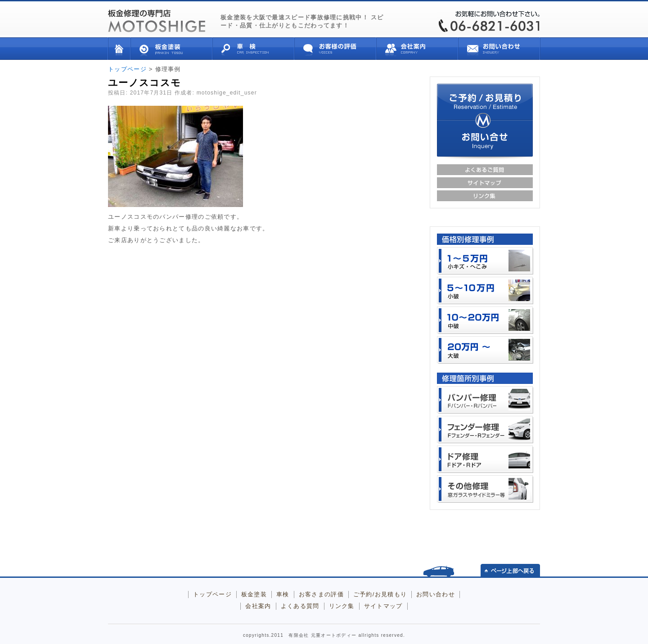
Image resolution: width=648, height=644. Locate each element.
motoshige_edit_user (227, 93)
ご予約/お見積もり (380, 594)
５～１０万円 (485, 290)
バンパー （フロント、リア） (485, 400)
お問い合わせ (436, 594)
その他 (485, 489)
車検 (253, 49)
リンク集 (485, 196)
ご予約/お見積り (485, 102)
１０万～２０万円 (485, 320)
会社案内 (417, 49)
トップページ (119, 49)
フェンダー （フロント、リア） (485, 430)
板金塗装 (171, 49)
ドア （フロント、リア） (485, 459)
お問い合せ (499, 49)
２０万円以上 (485, 350)
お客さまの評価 (321, 594)
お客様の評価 (335, 49)
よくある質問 (300, 606)
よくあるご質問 (485, 170)
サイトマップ (485, 183)
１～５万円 (485, 261)
